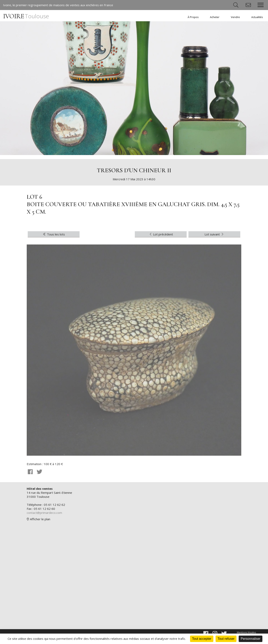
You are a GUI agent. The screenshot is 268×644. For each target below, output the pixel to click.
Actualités (257, 17)
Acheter (215, 17)
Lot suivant (214, 234)
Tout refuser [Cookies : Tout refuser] (226, 639)
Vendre (235, 17)
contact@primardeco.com (44, 513)
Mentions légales (246, 632)
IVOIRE (26, 16)
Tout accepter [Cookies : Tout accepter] (202, 639)
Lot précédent (161, 234)
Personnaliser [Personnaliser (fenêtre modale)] (251, 639)
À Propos (193, 17)
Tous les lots (54, 234)
